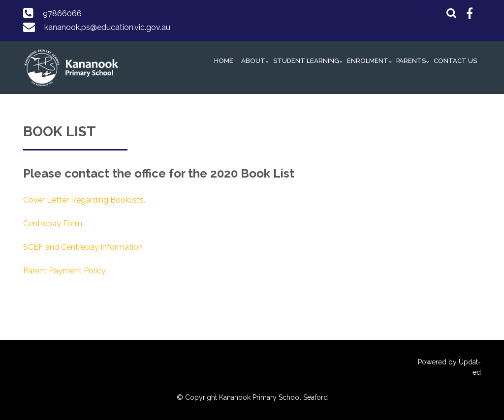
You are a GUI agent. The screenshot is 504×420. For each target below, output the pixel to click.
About (253, 61)
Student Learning (306, 61)
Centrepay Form (53, 224)
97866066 (62, 14)
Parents (411, 61)
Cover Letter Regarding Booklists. (84, 200)
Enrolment (368, 61)
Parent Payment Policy (64, 271)
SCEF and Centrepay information (83, 247)
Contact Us (455, 61)
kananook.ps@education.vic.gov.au (107, 27)
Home (224, 61)
